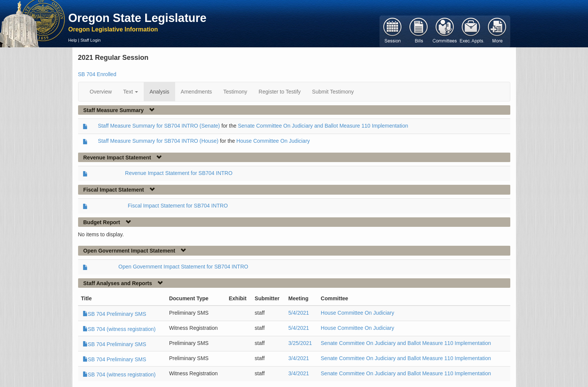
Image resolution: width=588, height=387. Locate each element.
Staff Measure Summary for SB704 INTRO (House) (158, 141)
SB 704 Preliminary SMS (114, 314)
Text (131, 92)
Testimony (235, 92)
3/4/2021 (299, 358)
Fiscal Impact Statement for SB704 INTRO (178, 206)
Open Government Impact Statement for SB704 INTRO (183, 267)
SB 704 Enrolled (97, 74)
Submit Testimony (333, 92)
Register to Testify (280, 92)
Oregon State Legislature (137, 18)
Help (73, 40)
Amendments (196, 92)
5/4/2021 (299, 313)
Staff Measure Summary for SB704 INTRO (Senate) (159, 126)
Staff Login (90, 40)
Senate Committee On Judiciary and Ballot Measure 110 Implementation (323, 126)
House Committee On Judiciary (273, 141)
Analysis (159, 92)
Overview (101, 92)
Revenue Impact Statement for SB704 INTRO (179, 173)
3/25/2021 (300, 343)
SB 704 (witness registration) (119, 329)
